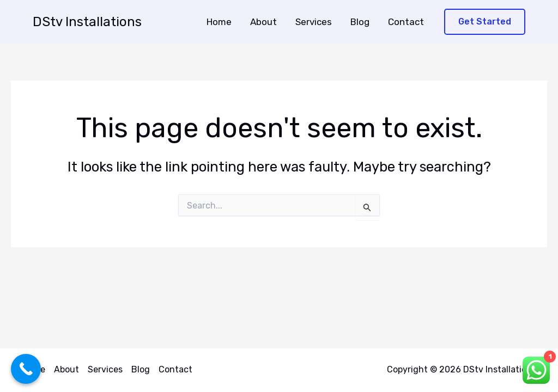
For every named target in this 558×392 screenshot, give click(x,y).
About (263, 22)
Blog (360, 22)
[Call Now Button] (26, 369)
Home (219, 22)
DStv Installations (87, 22)
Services (314, 22)
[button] (485, 22)
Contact (406, 22)
